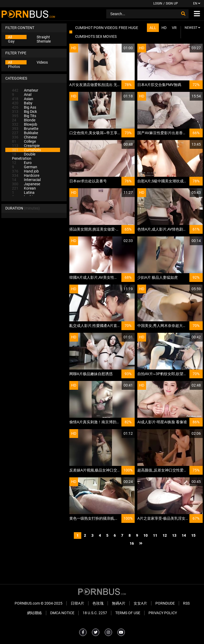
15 (193, 535)
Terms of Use (128, 613)
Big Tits (24, 116)
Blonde (24, 120)
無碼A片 (119, 603)
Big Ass (24, 107)
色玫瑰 (98, 603)
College (24, 141)
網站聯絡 (35, 613)
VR (174, 28)
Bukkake (25, 133)
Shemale (44, 41)
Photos (14, 67)
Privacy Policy (163, 613)
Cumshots (26, 150)
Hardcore (26, 175)
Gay (11, 41)
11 (155, 535)
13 (174, 535)
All (10, 37)
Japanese (26, 184)
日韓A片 (77, 603)
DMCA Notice (62, 613)
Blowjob (25, 124)
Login (158, 3)
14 (184, 535)
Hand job (25, 171)
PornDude (165, 603)
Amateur (25, 90)
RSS (186, 603)
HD (164, 28)
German (25, 167)
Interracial (26, 180)
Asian (23, 99)
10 (146, 535)
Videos (42, 62)
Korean (24, 188)
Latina (23, 192)
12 (165, 535)
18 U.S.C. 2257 (95, 613)
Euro (22, 163)
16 (132, 543)
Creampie (26, 146)
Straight (43, 37)
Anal (22, 95)
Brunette (25, 129)
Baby (22, 103)
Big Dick (24, 112)
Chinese (24, 137)
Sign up (172, 3)
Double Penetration (24, 156)
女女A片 (140, 603)
